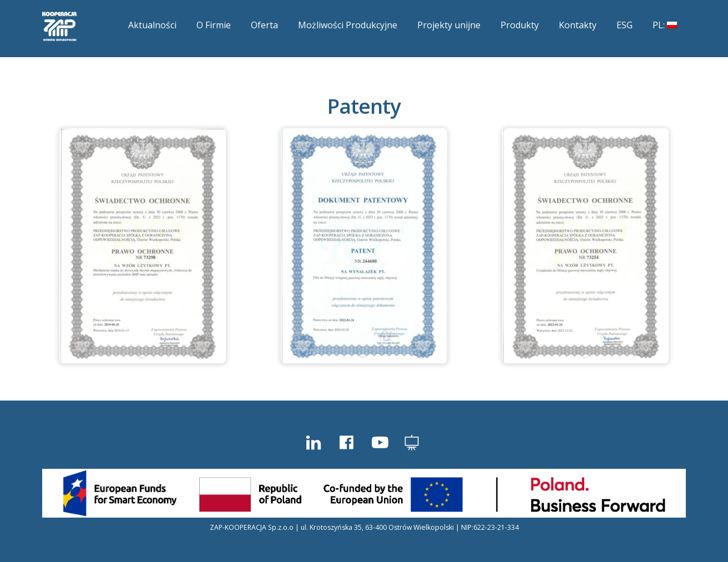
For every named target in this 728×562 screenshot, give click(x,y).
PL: (665, 25)
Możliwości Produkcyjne (348, 25)
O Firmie (214, 25)
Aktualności (152, 25)
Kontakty (578, 25)
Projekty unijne (449, 25)
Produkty (520, 25)
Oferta (264, 25)
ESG (625, 25)
